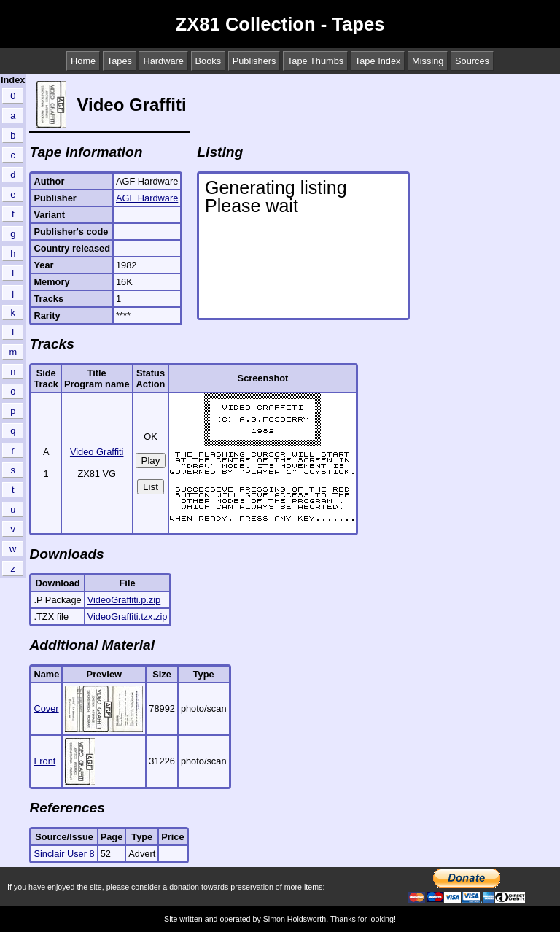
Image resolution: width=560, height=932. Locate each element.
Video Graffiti (97, 452)
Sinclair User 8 (64, 854)
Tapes (120, 61)
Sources (472, 61)
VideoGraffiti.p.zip (124, 600)
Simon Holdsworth (295, 919)
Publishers (254, 61)
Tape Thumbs (315, 61)
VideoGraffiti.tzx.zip (128, 617)
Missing (428, 61)
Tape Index (378, 61)
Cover (46, 708)
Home (83, 61)
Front (44, 761)
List (151, 487)
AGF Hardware (147, 198)
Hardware (163, 61)
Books (209, 61)
